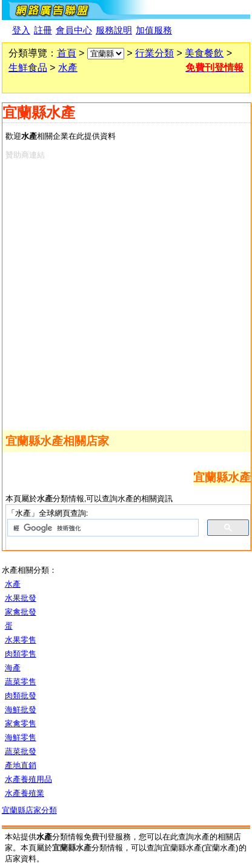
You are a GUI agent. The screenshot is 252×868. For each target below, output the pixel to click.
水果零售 (21, 640)
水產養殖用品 (28, 779)
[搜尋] (102, 528)
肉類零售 (21, 654)
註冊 (43, 30)
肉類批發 (21, 696)
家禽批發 (21, 612)
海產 (13, 668)
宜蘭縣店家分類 (29, 810)
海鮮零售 (21, 737)
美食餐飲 (204, 53)
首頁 (67, 53)
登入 (21, 30)
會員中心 (74, 30)
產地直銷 (21, 765)
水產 (68, 68)
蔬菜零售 (21, 682)
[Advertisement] (126, 293)
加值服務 (154, 30)
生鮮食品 (28, 68)
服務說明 (114, 30)
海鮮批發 (21, 709)
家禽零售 (21, 723)
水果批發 (21, 598)
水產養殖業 (25, 793)
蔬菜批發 (21, 751)
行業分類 (154, 53)
